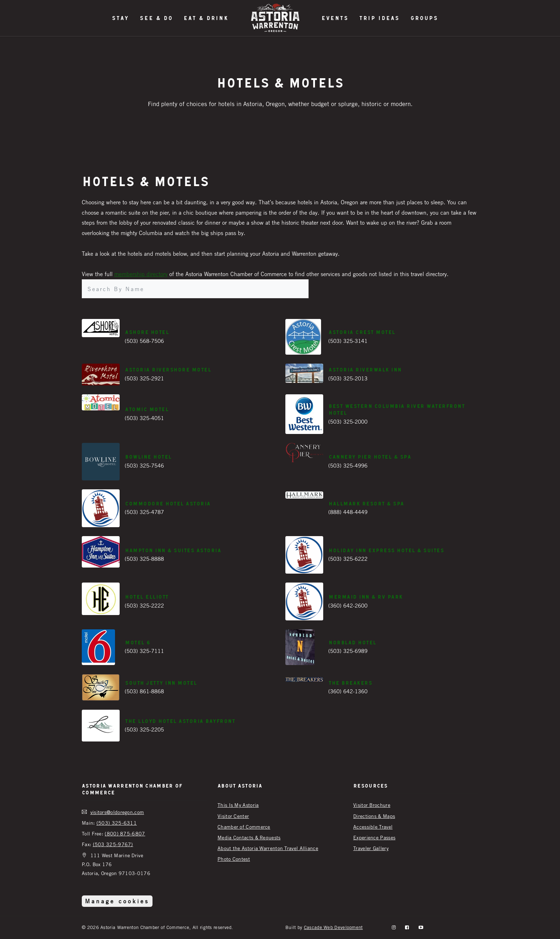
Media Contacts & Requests (249, 837)
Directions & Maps (374, 816)
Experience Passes (374, 837)
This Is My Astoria (238, 805)
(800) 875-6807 (125, 833)
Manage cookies (117, 901)
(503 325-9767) (113, 844)
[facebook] (407, 927)
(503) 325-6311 (117, 823)
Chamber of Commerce (244, 827)
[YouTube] (421, 927)
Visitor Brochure (372, 805)
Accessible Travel (373, 827)
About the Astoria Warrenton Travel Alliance (268, 848)
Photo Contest (234, 859)
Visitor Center (233, 816)
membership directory (141, 274)
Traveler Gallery (371, 848)
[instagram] (394, 927)
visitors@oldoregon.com (117, 812)
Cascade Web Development (333, 927)
